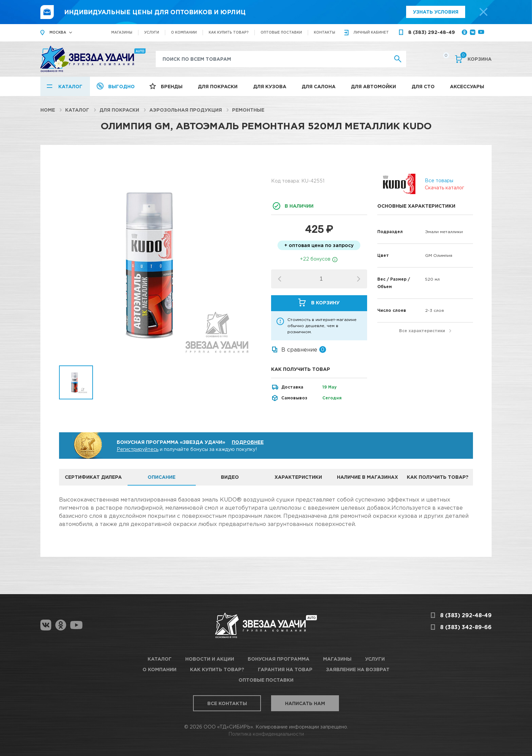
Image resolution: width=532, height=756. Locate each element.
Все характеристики (422, 331)
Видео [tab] (230, 477)
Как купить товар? (229, 32)
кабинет (371, 32)
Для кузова (270, 86)
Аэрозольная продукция (186, 110)
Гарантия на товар (285, 669)
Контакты (325, 32)
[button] (359, 279)
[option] (160, 264)
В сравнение (299, 349)
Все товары (439, 180)
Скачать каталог (444, 187)
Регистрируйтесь (138, 449)
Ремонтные (248, 110)
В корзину (325, 303)
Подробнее (248, 442)
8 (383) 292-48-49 (432, 32)
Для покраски (218, 86)
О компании (184, 32)
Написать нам (305, 703)
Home (48, 110)
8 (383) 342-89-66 (466, 627)
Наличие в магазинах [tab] (367, 477)
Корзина (476, 58)
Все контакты (227, 703)
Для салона (319, 86)
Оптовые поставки (281, 32)
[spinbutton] (321, 279)
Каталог (70, 86)
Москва (58, 32)
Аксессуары (467, 86)
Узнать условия (436, 12)
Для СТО (423, 86)
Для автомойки (373, 86)
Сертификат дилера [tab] (93, 477)
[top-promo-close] (483, 12)
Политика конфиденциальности (266, 734)
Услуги (152, 32)
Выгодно (121, 86)
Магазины (122, 32)
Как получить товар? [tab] (438, 477)
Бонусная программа (279, 659)
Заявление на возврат (358, 669)
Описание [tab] (161, 477)
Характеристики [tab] (298, 477)
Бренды (172, 86)
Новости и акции (210, 659)
